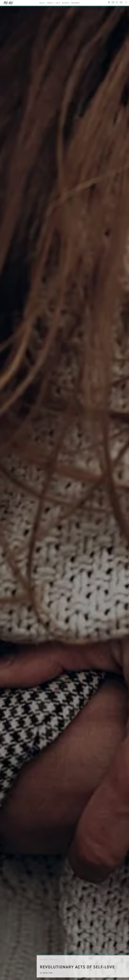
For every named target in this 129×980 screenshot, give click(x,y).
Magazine (75, 3)
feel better (43, 960)
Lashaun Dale (47, 973)
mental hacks (54, 960)
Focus (41, 3)
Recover (65, 3)
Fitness (50, 3)
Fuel (57, 3)
